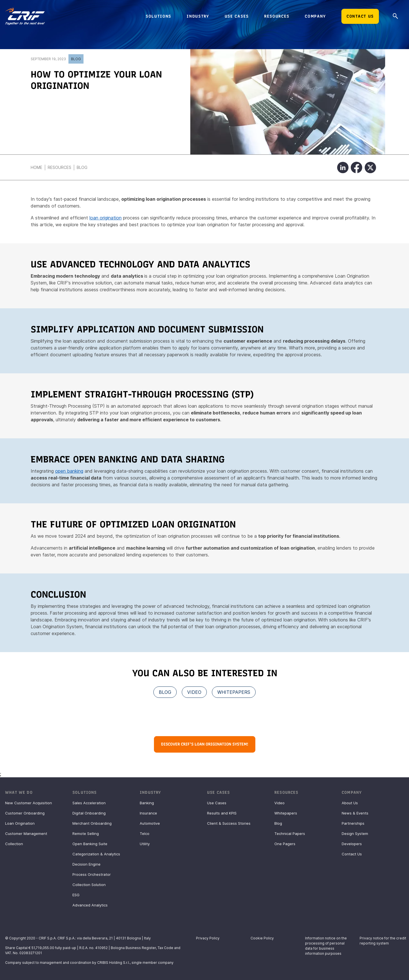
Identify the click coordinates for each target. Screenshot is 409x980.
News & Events (355, 813)
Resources (60, 167)
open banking (69, 471)
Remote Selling (86, 834)
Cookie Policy (262, 938)
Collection (14, 844)
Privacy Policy (208, 938)
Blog (76, 59)
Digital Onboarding (89, 813)
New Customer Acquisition (29, 803)
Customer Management (26, 834)
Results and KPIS (222, 813)
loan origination (106, 218)
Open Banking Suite (90, 844)
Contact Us (352, 854)
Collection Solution (89, 885)
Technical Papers (290, 834)
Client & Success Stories (229, 823)
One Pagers (285, 844)
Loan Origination (20, 823)
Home (36, 167)
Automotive (150, 823)
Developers (352, 844)
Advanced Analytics (90, 905)
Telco (145, 834)
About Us (350, 803)
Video (279, 803)
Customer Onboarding (25, 813)
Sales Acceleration (89, 803)
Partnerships (353, 823)
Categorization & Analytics (96, 854)
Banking (147, 803)
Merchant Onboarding (92, 823)
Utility (145, 844)
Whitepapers (286, 813)
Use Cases (217, 803)
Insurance (148, 813)
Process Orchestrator (92, 874)
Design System (355, 834)
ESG (76, 895)
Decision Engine (86, 864)
